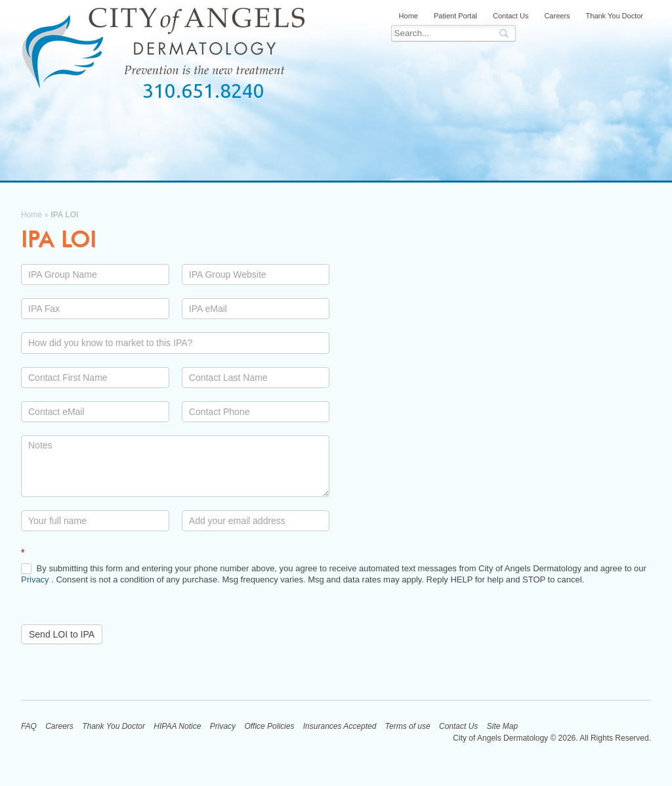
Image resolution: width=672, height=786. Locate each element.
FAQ (29, 726)
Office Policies (269, 726)
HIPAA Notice (177, 726)
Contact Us (511, 16)
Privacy (36, 579)
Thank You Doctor (615, 16)
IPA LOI (59, 238)
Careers (557, 16)
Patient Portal (455, 16)
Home (409, 16)
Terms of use (408, 726)
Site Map (502, 726)
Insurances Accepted (340, 726)
